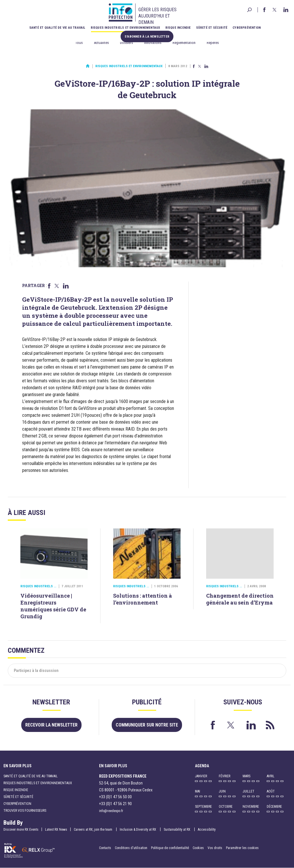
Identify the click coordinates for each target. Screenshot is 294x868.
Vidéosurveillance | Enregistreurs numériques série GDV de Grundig (53, 606)
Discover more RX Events (21, 830)
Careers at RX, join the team (93, 830)
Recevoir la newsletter (51, 725)
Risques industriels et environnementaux (125, 28)
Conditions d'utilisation (131, 848)
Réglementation (184, 43)
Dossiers (126, 43)
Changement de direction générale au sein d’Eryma (240, 599)
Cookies (198, 848)
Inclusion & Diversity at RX (138, 830)
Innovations (153, 43)
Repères (213, 43)
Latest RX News (56, 830)
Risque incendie (178, 28)
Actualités (101, 43)
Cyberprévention (247, 28)
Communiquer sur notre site (147, 725)
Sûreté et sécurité (212, 28)
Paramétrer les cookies (242, 848)
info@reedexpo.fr (111, 811)
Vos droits (215, 848)
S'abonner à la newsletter (147, 36)
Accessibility (207, 830)
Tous (79, 43)
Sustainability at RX (177, 830)
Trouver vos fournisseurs (25, 811)
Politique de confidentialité (170, 848)
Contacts (105, 848)
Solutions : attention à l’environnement (143, 599)
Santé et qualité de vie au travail (57, 28)
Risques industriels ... (38, 586)
